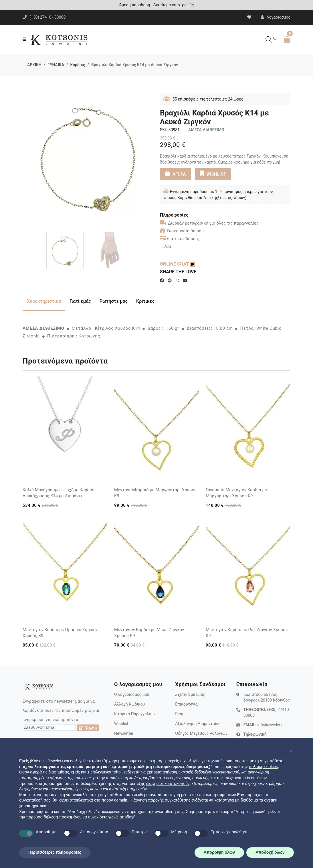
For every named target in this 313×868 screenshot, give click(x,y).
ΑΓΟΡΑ (175, 174)
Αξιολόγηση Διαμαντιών (197, 724)
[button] (291, 751)
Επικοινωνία (186, 704)
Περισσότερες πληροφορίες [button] (55, 852)
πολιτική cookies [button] (263, 767)
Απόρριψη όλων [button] (219, 852)
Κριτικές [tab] (145, 301)
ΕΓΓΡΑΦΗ (88, 728)
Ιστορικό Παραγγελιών (135, 714)
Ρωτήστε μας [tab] (114, 301)
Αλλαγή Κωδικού (129, 704)
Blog (179, 714)
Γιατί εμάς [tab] (80, 301)
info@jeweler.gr (271, 725)
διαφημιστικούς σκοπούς (168, 783)
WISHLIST (213, 174)
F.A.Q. (167, 246)
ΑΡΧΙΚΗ (34, 65)
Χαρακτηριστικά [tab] (44, 301)
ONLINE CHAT (177, 264)
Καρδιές (78, 65)
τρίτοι (117, 772)
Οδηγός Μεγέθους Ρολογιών (201, 733)
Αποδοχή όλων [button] (270, 852)
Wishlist (121, 724)
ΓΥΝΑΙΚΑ (56, 65)
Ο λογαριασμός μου (132, 694)
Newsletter (124, 733)
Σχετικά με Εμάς (190, 694)
